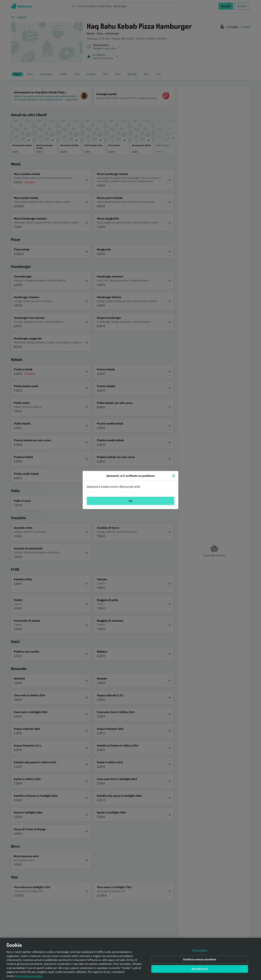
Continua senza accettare (200, 960)
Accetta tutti (200, 969)
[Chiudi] (174, 476)
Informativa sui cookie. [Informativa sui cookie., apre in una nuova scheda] (29, 976)
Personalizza (200, 950)
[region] (130, 959)
